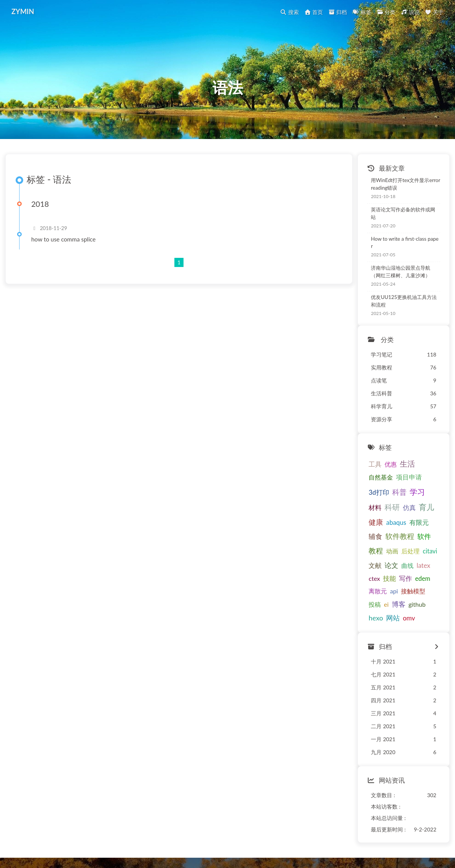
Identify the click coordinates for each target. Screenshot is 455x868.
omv (432, 576)
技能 (392, 550)
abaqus (382, 508)
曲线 (433, 536)
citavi (383, 536)
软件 (394, 522)
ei (432, 562)
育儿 (431, 492)
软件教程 (369, 522)
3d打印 (394, 477)
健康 (362, 508)
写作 (408, 550)
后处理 (364, 536)
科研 (397, 493)
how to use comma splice (69, 256)
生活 (394, 463)
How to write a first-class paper (392, 247)
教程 (411, 522)
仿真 (414, 493)
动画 (427, 522)
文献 (400, 536)
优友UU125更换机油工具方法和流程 (398, 301)
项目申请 (368, 478)
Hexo (215, 846)
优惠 (377, 463)
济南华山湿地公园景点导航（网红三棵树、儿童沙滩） (397, 273)
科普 (414, 477)
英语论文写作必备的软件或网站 (392, 224)
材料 (380, 493)
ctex (377, 550)
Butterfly (248, 846)
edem (425, 550)
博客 (362, 576)
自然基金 (417, 463)
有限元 (405, 508)
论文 (417, 536)
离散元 (364, 562)
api (380, 562)
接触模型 (399, 562)
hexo (399, 576)
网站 (416, 576)
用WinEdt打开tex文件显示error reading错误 (398, 198)
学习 (362, 492)
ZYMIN (25, 11)
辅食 (425, 508)
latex (362, 550)
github (380, 576)
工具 (361, 463)
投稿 (421, 562)
